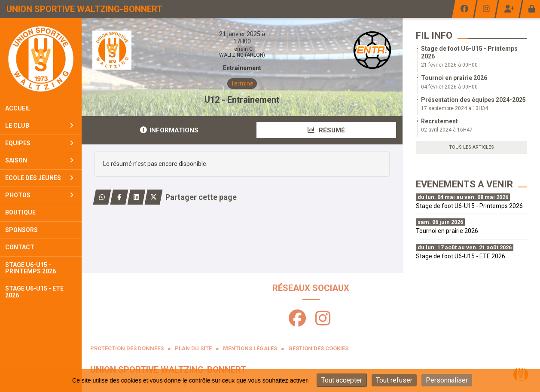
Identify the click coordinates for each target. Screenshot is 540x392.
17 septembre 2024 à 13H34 (455, 108)
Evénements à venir (464, 184)
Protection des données (127, 348)
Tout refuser (394, 380)
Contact (20, 247)
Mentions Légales (250, 348)
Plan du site (193, 348)
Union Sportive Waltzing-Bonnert (84, 9)
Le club (39, 126)
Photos (39, 195)
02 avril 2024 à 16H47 (447, 130)
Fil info (434, 35)
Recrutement (439, 121)
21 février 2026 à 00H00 (449, 65)
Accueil (18, 108)
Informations (169, 130)
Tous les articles (471, 147)
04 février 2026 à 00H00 (449, 87)
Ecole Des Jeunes (39, 178)
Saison (39, 160)
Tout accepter (342, 380)
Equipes (39, 143)
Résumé (326, 130)
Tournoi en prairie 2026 (454, 78)
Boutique (20, 212)
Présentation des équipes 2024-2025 (473, 100)
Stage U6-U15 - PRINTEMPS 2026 (31, 268)
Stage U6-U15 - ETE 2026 (34, 292)
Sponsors (21, 230)
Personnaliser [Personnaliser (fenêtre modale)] (447, 380)
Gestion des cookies (318, 348)
